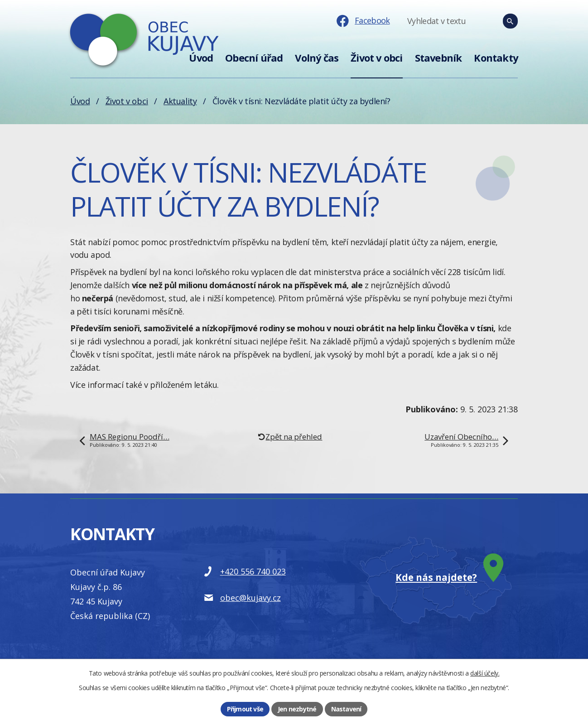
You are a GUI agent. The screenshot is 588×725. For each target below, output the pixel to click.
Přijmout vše (245, 709)
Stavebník (439, 58)
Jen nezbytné (297, 709)
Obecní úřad (254, 58)
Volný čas (317, 58)
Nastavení (346, 709)
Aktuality (180, 101)
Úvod (201, 58)
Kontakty (496, 58)
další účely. (485, 673)
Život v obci (376, 58)
